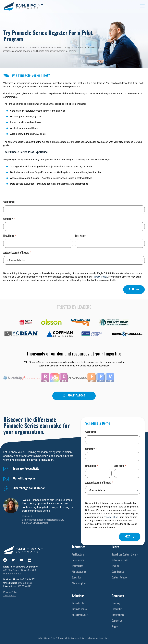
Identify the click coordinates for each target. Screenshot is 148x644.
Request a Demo (76, 396)
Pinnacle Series (79, 609)
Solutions (78, 596)
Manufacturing (79, 572)
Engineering (78, 566)
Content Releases (120, 578)
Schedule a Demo (120, 561)
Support (116, 627)
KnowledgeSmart (80, 615)
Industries (79, 547)
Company (9, 219)
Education (77, 578)
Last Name (81, 236)
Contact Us (117, 621)
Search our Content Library (125, 555)
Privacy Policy (100, 277)
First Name (10, 236)
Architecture (78, 555)
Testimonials (118, 615)
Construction (78, 561)
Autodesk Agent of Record (17, 253)
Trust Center (9, 595)
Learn (115, 547)
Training (116, 566)
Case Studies (118, 572)
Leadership (117, 609)
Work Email (10, 202)
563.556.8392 (24, 586)
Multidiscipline (79, 584)
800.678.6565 (25, 583)
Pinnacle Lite (78, 604)
